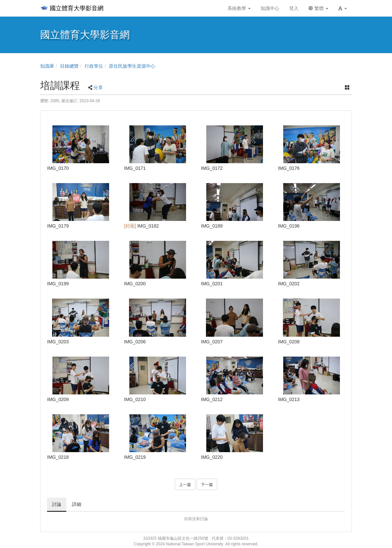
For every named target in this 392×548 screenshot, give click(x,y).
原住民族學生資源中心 (132, 66)
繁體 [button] (318, 8)
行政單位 (94, 66)
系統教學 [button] (239, 8)
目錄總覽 (69, 66)
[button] (343, 8)
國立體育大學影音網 (72, 8)
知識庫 (47, 66)
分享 (98, 88)
